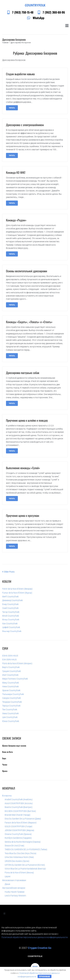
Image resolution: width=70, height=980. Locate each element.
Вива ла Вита (7, 752)
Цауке (8, 876)
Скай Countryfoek (10, 608)
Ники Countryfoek (10, 686)
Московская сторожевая (14, 880)
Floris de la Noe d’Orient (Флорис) (17, 663)
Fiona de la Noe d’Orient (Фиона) (19, 873)
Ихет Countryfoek (10, 675)
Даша (7, 884)
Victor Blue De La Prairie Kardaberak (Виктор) (25, 869)
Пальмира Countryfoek (13, 694)
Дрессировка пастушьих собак (23, 373)
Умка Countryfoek (10, 713)
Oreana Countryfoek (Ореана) (18, 834)
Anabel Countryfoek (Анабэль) (19, 799)
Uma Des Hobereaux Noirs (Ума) (19, 857)
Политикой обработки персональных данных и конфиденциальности (35, 937)
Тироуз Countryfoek (11, 706)
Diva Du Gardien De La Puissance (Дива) (23, 819)
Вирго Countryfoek (11, 667)
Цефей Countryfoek (11, 627)
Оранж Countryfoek (11, 690)
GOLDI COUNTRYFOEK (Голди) (18, 826)
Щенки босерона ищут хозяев (14, 746)
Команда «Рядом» (16, 220)
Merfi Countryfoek (10, 597)
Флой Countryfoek (11, 616)
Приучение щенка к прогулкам (23, 516)
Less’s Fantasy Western (15, 896)
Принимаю (45, 976)
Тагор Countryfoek (11, 612)
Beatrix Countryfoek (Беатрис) (19, 807)
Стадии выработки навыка (20, 74)
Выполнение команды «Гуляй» (23, 468)
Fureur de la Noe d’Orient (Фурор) (17, 593)
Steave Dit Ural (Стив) (14, 846)
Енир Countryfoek (10, 604)
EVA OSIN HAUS (9, 660)
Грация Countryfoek (11, 671)
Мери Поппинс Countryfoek (15, 679)
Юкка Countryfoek (11, 721)
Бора (4, 758)
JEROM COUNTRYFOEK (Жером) (19, 830)
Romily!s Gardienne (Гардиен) (18, 838)
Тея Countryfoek (10, 709)
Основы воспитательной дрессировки (27, 271)
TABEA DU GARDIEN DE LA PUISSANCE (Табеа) (26, 849)
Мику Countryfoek (11, 683)
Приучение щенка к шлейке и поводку (27, 420)
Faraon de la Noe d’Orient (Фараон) (21, 823)
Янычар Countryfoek (12, 631)
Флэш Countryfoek (11, 620)
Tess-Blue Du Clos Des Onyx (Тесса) (21, 853)
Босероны (7, 796)
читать (12, 108)
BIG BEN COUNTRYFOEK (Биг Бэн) (20, 811)
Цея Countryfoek (10, 717)
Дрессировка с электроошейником (25, 125)
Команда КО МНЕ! (16, 172)
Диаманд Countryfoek (12, 600)
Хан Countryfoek (10, 624)
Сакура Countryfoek (11, 698)
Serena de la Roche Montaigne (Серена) (23, 842)
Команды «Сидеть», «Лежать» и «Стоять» (29, 322)
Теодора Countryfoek (12, 702)
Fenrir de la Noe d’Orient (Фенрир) (17, 589)
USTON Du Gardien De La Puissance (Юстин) (25, 865)
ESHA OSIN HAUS (10, 656)
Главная (5, 42)
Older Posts (8, 572)
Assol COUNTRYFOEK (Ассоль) (19, 803)
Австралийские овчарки (14, 888)
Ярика (5, 771)
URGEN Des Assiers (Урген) (17, 861)
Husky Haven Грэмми (15, 892)
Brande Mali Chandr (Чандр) (18, 815)
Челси (5, 765)
